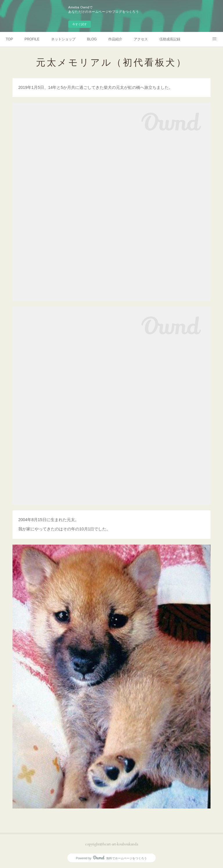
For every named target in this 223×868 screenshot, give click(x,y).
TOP (9, 39)
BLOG (92, 39)
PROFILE (32, 39)
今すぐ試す (80, 24)
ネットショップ (63, 39)
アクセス (141, 39)
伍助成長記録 (170, 39)
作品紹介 (115, 39)
